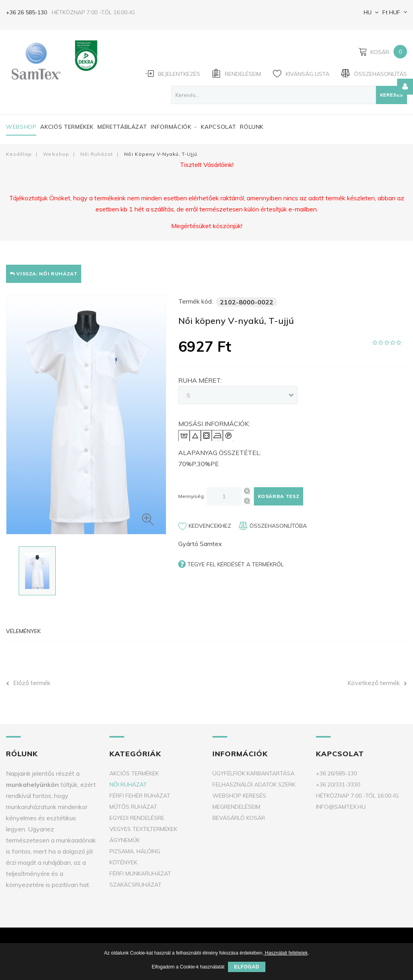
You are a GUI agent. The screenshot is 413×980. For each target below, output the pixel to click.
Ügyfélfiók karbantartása (253, 773)
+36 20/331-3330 (338, 784)
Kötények (123, 862)
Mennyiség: (192, 496)
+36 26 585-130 (26, 12)
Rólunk (252, 127)
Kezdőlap (19, 154)
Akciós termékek (67, 127)
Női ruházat (97, 154)
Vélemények (23, 631)
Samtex (211, 544)
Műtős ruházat (133, 807)
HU (367, 12)
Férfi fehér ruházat (140, 796)
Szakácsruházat (135, 885)
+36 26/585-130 (336, 773)
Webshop (21, 127)
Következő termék (377, 683)
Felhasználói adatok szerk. (254, 784)
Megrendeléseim (236, 807)
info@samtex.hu (341, 807)
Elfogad (246, 967)
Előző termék (28, 683)
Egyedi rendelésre (137, 818)
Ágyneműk (125, 840)
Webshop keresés (239, 796)
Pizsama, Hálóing (135, 851)
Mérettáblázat (122, 127)
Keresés (392, 95)
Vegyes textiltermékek (143, 829)
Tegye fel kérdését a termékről (231, 564)
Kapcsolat (218, 127)
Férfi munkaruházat (140, 873)
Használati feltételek (285, 953)
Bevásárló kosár (239, 818)
